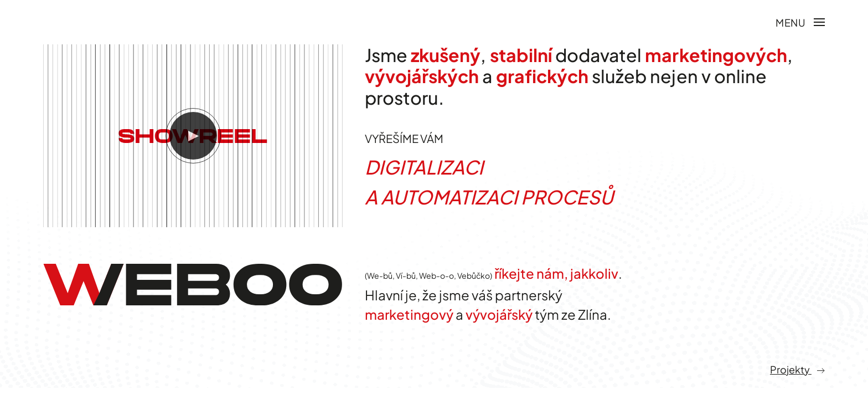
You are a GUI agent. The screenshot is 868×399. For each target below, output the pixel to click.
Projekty (797, 387)
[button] (800, 22)
